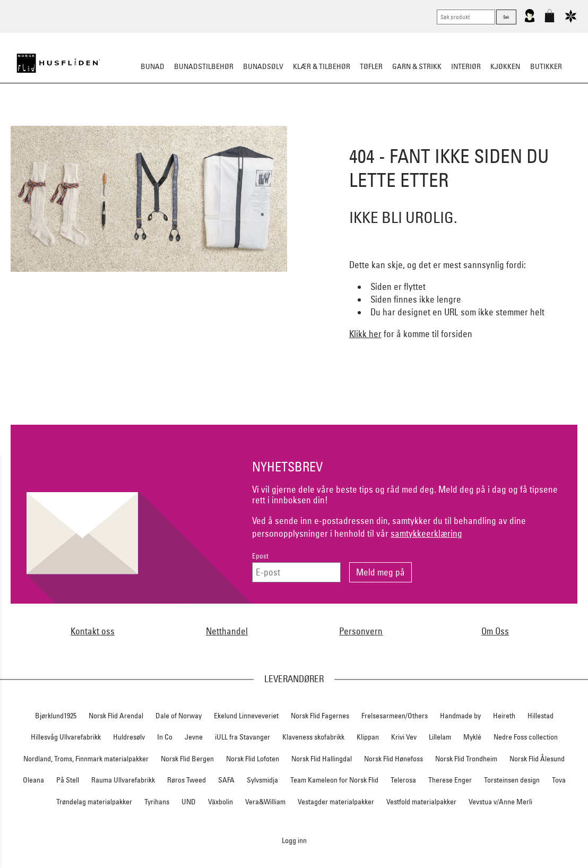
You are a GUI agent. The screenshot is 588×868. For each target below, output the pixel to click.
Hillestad (541, 716)
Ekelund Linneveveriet (246, 716)
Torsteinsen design (512, 780)
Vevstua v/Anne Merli (500, 802)
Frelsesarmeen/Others (395, 716)
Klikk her (365, 334)
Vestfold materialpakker (421, 802)
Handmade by (460, 716)
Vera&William (265, 802)
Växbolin (220, 802)
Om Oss (495, 631)
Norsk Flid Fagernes (320, 716)
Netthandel (227, 631)
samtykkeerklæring (426, 533)
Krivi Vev (404, 737)
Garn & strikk (417, 66)
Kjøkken (505, 66)
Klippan (368, 737)
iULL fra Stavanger (243, 737)
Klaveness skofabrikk (313, 737)
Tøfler (371, 66)
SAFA (226, 780)
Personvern (361, 631)
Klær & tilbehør (322, 66)
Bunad (153, 66)
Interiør (466, 66)
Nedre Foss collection (526, 737)
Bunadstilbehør (204, 66)
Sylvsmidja (262, 780)
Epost (260, 556)
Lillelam (440, 737)
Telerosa (403, 780)
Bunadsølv (263, 66)
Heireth (504, 716)
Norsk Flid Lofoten (253, 759)
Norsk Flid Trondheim (466, 759)
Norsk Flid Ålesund (537, 759)
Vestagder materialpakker (336, 802)
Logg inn (294, 840)
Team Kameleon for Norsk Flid (334, 780)
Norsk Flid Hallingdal (322, 759)
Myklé (472, 737)
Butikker (546, 66)
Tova (559, 780)
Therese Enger (450, 780)
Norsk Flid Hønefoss (394, 759)
